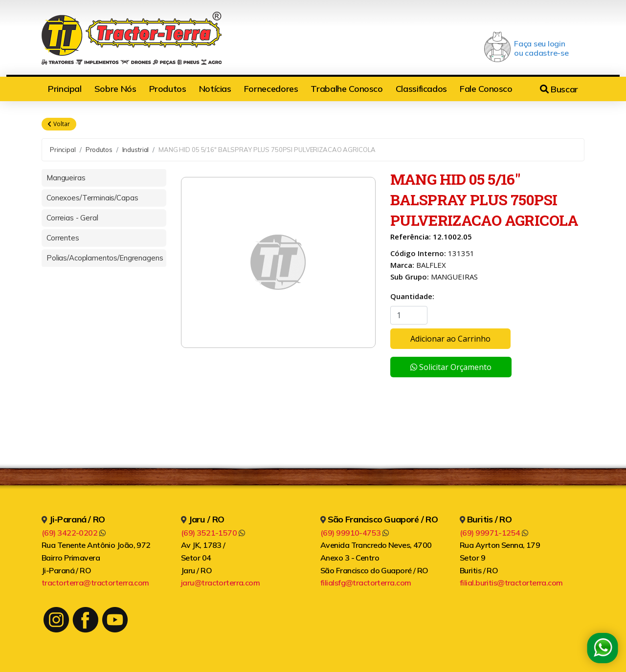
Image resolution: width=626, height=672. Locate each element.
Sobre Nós (115, 89)
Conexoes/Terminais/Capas (92, 198)
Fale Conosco (486, 89)
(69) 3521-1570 (213, 533)
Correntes (63, 238)
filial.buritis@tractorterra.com (511, 583)
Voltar (59, 124)
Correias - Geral (72, 218)
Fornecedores (271, 89)
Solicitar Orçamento (451, 367)
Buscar (559, 89)
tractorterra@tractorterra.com (95, 583)
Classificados (421, 89)
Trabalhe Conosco (347, 89)
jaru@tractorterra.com (220, 583)
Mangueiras (66, 178)
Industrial (136, 150)
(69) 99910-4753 (355, 533)
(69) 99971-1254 (494, 533)
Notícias (215, 89)
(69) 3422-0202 (73, 533)
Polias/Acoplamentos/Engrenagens (105, 258)
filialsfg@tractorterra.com (366, 583)
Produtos (168, 89)
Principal (65, 89)
